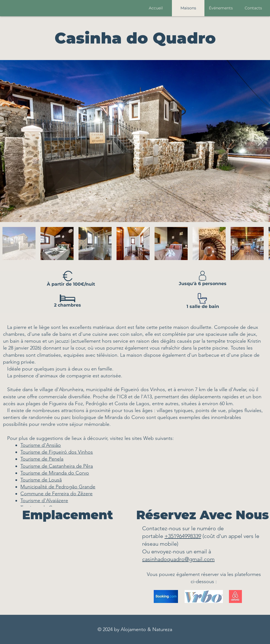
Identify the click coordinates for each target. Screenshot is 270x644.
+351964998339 (183, 536)
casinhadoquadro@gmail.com (178, 559)
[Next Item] (260, 141)
